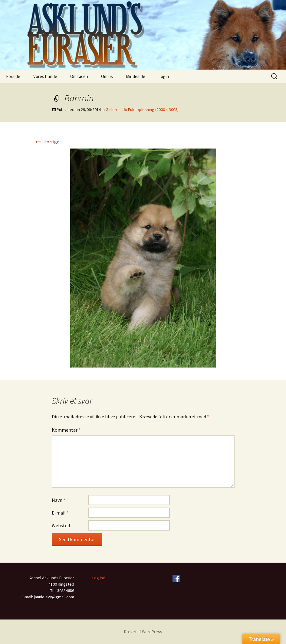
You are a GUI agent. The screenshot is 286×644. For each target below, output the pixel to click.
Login (164, 76)
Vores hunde (45, 76)
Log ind (99, 578)
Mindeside (136, 76)
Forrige (46, 142)
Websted (61, 525)
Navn (59, 500)
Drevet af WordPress (143, 632)
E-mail (60, 513)
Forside (13, 76)
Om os (107, 76)
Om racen (79, 76)
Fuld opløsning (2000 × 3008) (153, 110)
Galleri (111, 110)
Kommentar (66, 430)
